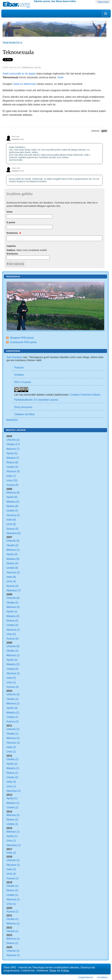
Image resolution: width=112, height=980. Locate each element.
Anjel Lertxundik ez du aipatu (19, 73)
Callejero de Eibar (24, 414)
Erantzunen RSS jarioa (24, 342)
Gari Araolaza (14, 357)
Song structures (23, 407)
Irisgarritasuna (86, 977)
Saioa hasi (103, 2)
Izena (9, 212)
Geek (60, 77)
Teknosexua (12, 43)
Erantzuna (14, 233)
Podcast (19, 367)
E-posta (11, 222)
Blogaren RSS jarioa (22, 338)
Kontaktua (102, 977)
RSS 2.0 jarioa (22, 382)
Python (65, 970)
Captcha (11, 246)
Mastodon (12, 420)
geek (104, 131)
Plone (53, 970)
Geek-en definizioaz (24, 84)
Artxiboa (19, 375)
